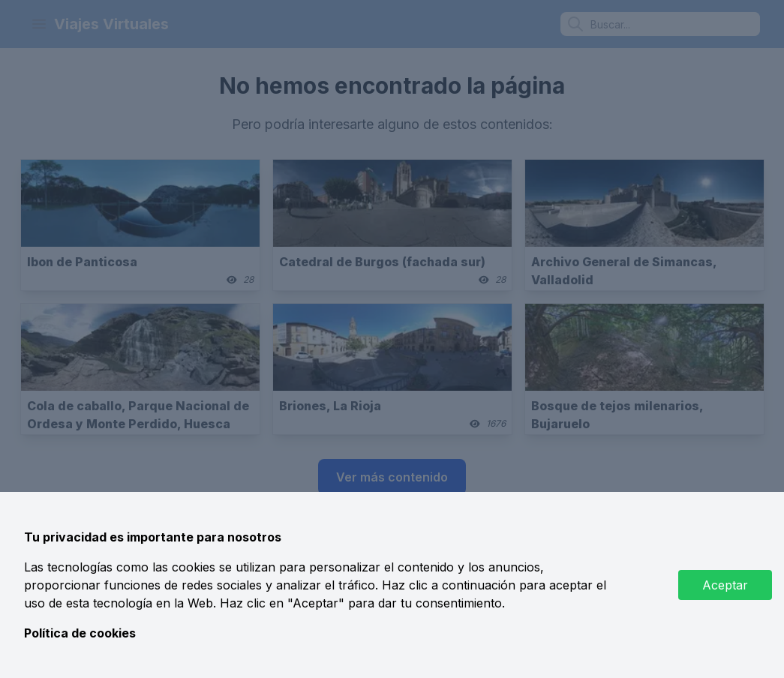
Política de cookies (80, 633)
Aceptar (725, 585)
